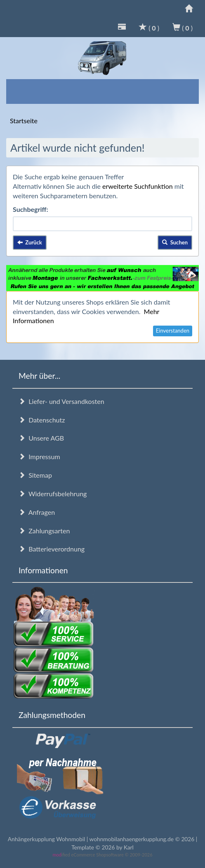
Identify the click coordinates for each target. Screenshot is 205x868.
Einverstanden (173, 331)
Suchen (175, 242)
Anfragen (37, 512)
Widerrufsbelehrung (53, 494)
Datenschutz (42, 420)
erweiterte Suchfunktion (138, 186)
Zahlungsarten (44, 531)
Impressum (39, 456)
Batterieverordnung (52, 549)
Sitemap (35, 475)
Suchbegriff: (31, 209)
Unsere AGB (41, 438)
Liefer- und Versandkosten (61, 401)
